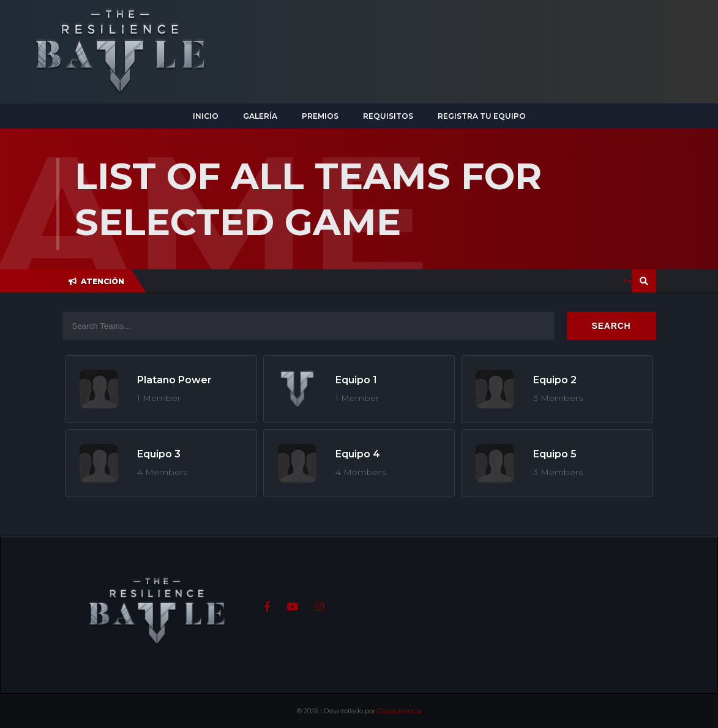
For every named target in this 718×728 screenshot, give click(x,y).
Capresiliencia (399, 711)
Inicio (206, 116)
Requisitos (388, 116)
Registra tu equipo (482, 116)
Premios (320, 116)
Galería (260, 116)
